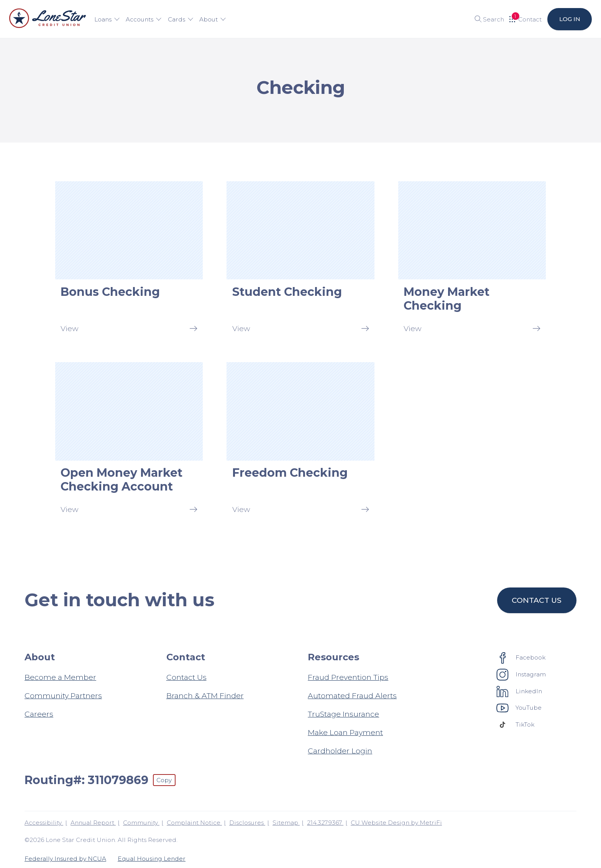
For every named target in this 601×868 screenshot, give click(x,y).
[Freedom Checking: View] (300, 441)
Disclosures (247, 823)
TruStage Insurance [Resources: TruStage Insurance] (343, 714)
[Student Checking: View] (300, 260)
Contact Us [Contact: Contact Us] (186, 677)
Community (141, 823)
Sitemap (286, 823)
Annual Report (93, 823)
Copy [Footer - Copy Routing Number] (164, 780)
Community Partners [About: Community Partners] (63, 696)
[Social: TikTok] (516, 725)
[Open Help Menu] (525, 19)
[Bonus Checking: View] (129, 260)
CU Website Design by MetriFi (396, 823)
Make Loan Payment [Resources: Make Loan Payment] (345, 732)
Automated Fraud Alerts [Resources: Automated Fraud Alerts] (352, 696)
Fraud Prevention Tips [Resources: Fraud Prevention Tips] (348, 677)
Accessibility (44, 823)
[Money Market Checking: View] (472, 260)
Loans (107, 19)
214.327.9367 (325, 823)
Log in (569, 19)
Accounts (144, 19)
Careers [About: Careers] (39, 714)
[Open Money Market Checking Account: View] (129, 441)
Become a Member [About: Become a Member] (60, 677)
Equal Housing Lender (152, 859)
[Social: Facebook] (521, 658)
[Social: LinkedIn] (519, 691)
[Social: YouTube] (519, 708)
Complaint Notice (194, 823)
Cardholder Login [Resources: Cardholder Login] (340, 751)
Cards (181, 19)
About (213, 19)
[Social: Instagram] (521, 674)
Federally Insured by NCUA (65, 859)
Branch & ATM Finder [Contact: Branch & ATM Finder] (205, 696)
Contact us (537, 600)
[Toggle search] (487, 19)
